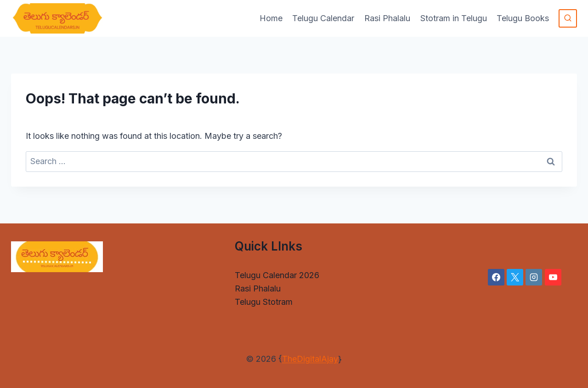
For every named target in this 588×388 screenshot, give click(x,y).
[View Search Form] (568, 18)
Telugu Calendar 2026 (277, 275)
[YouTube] (553, 277)
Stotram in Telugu (454, 18)
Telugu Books (523, 18)
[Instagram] (534, 277)
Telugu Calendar (323, 18)
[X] (515, 277)
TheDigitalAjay (310, 359)
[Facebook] (496, 277)
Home (271, 18)
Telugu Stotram (264, 302)
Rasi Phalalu (387, 18)
